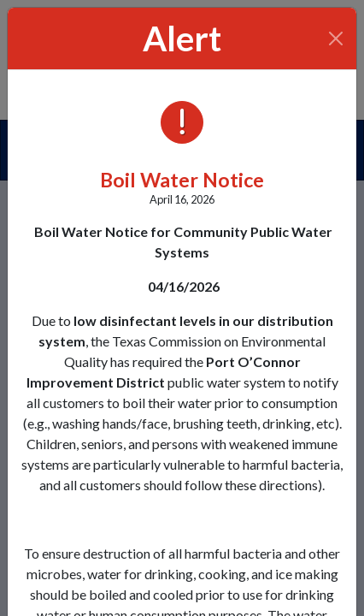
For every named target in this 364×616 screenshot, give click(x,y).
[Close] (336, 38)
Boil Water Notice (182, 180)
